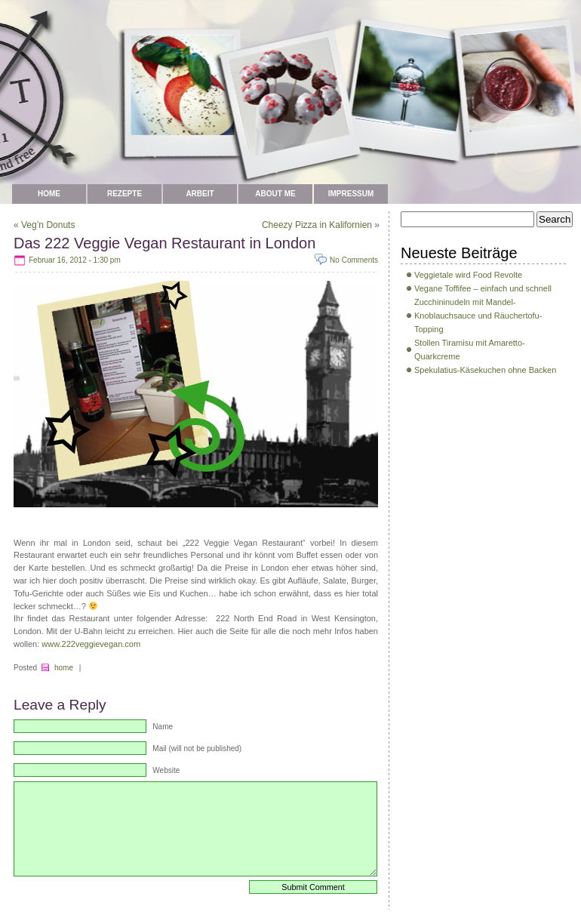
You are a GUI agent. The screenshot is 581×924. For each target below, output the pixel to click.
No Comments (354, 260)
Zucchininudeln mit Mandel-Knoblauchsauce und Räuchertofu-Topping (478, 316)
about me (275, 194)
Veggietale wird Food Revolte (468, 275)
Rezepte (124, 194)
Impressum (351, 194)
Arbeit (200, 194)
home (64, 668)
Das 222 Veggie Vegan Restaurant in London (164, 243)
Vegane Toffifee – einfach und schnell (483, 288)
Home (49, 194)
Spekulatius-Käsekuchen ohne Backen (485, 370)
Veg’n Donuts (48, 225)
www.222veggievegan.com (91, 644)
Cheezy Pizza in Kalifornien (317, 225)
